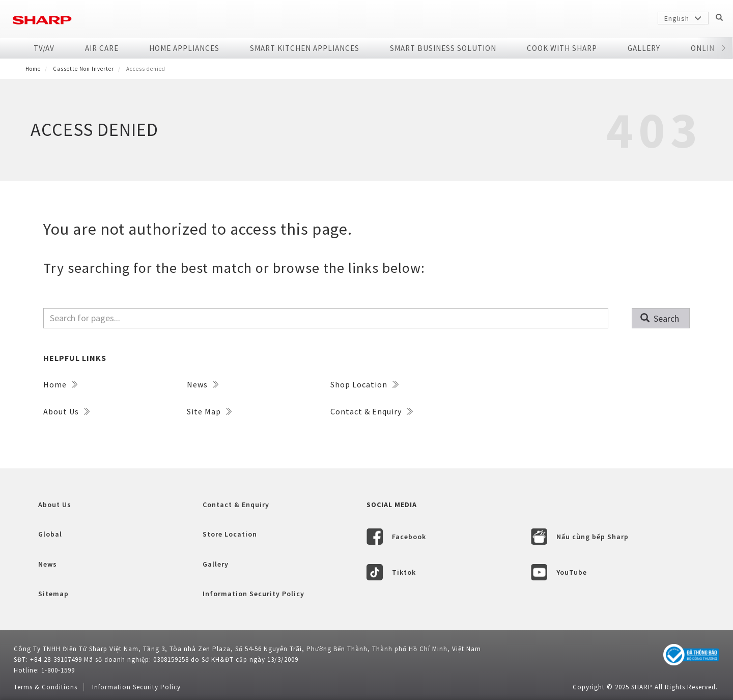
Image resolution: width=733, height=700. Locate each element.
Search (660, 318)
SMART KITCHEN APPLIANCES (305, 48)
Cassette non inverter (83, 69)
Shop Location (364, 384)
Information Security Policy (253, 594)
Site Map (209, 411)
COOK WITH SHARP (562, 48)
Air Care (102, 48)
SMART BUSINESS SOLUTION (443, 48)
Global (50, 534)
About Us (66, 411)
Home (33, 69)
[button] (723, 48)
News (203, 384)
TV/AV (44, 48)
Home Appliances (184, 48)
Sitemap (53, 594)
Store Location (230, 534)
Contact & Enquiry (371, 411)
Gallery (644, 48)
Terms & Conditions (46, 687)
